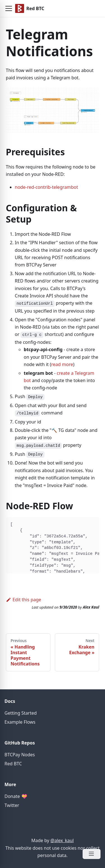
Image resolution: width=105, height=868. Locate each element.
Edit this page (24, 600)
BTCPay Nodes (20, 755)
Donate (16, 796)
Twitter (12, 805)
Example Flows (20, 722)
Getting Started (21, 713)
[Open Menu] (92, 854)
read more (62, 364)
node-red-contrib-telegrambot (46, 187)
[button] (9, 8)
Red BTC (13, 764)
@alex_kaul (62, 840)
